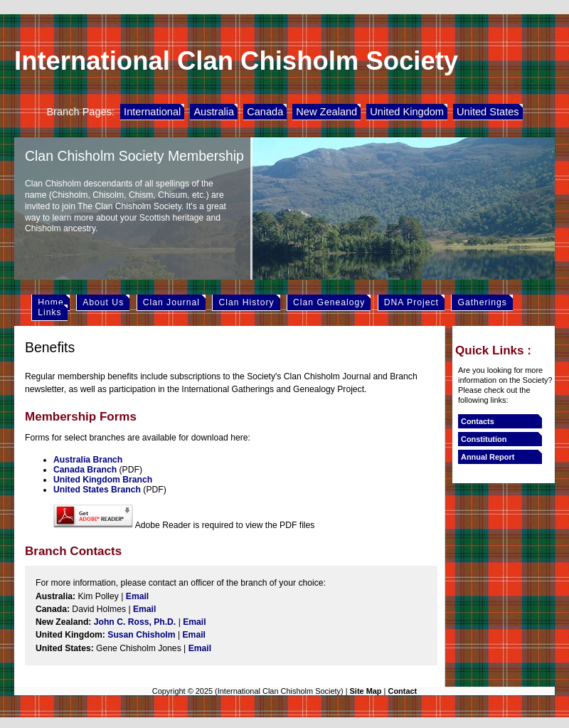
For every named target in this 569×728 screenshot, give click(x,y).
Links (49, 312)
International (152, 112)
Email (137, 596)
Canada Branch (85, 470)
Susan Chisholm (141, 635)
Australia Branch (88, 460)
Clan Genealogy (329, 302)
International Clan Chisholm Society (236, 61)
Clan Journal (171, 302)
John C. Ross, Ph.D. (135, 622)
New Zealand (326, 112)
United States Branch (97, 490)
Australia (214, 112)
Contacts (478, 421)
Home (50, 302)
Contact (402, 691)
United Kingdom (407, 112)
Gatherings (482, 302)
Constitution (484, 439)
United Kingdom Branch (103, 480)
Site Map (366, 691)
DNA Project (411, 302)
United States (488, 112)
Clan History (246, 302)
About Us (103, 302)
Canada (265, 112)
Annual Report (488, 457)
